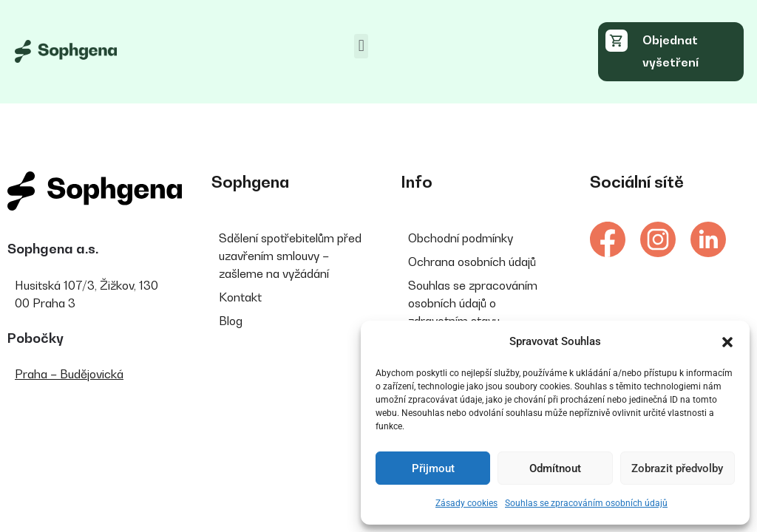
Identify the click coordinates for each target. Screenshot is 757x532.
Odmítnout (555, 468)
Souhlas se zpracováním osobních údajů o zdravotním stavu (473, 303)
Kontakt (240, 297)
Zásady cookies (466, 503)
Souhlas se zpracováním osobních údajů (586, 503)
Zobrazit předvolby (677, 468)
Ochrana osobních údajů (472, 262)
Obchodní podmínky (461, 238)
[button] (727, 342)
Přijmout (433, 468)
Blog (231, 321)
